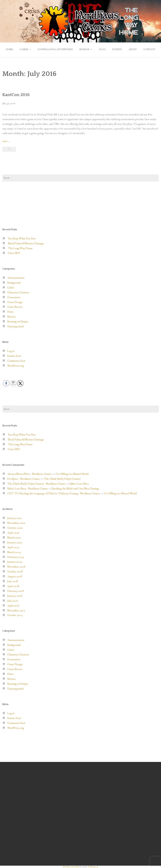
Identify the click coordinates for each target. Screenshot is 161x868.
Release (11, 317)
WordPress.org (16, 366)
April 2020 (13, 533)
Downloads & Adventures (55, 49)
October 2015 (15, 615)
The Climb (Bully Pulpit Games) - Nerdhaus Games (36, 484)
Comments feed (16, 361)
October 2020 (15, 528)
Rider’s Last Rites (79, 484)
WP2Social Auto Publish (71, 867)
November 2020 (16, 523)
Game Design (15, 302)
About (133, 49)
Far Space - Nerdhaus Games (24, 479)
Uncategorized (15, 326)
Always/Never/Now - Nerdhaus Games (29, 474)
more (6, 141)
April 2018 (13, 586)
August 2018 (15, 576)
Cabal (11, 288)
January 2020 (15, 542)
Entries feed (14, 356)
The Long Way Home (20, 248)
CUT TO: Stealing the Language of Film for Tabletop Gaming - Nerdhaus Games (54, 493)
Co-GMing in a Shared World (72, 474)
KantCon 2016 (16, 95)
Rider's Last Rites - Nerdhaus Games (28, 489)
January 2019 (15, 562)
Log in (11, 351)
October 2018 (15, 572)
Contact (150, 49)
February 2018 (15, 591)
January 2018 (15, 596)
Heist (10, 312)
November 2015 (16, 610)
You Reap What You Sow (22, 238)
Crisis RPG (14, 253)
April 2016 (13, 606)
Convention (14, 297)
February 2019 (15, 557)
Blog (102, 49)
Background (14, 283)
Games (23, 49)
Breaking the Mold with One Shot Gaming (75, 489)
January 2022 (15, 518)
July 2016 (13, 601)
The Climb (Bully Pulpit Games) (62, 479)
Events (117, 49)
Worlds (84, 49)
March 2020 (14, 538)
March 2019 (14, 552)
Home (9, 49)
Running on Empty (18, 321)
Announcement (16, 278)
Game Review (15, 307)
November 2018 (16, 567)
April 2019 (13, 547)
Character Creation (18, 292)
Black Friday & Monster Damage (26, 243)
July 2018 (13, 581)
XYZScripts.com (93, 867)
